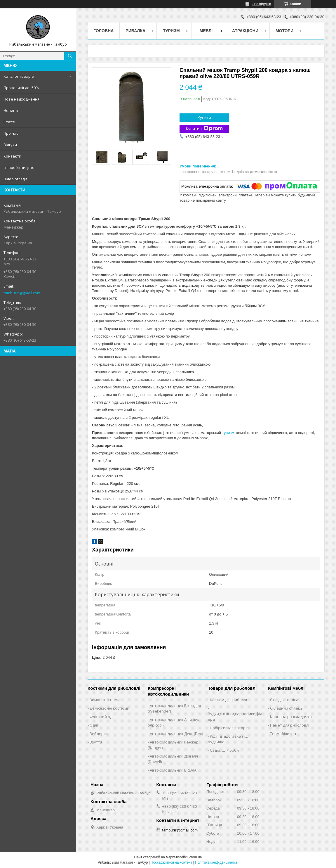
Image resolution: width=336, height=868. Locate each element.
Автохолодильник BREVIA (173, 770)
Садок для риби (224, 750)
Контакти (12, 156)
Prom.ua (195, 857)
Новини (11, 110)
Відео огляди (15, 179)
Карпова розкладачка (291, 717)
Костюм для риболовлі (231, 700)
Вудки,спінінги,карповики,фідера (235, 716)
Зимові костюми (105, 700)
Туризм (172, 31)
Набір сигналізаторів (229, 728)
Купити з (204, 129)
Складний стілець (286, 708)
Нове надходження (21, 99)
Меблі (206, 31)
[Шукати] (70, 56)
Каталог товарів (19, 76)
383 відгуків (262, 4)
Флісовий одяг (103, 717)
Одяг (94, 725)
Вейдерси (99, 734)
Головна (103, 31)
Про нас (11, 133)
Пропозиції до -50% (21, 88)
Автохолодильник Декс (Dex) (176, 734)
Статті (9, 122)
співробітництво (19, 167)
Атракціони (245, 31)
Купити (204, 117)
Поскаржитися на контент (171, 862)
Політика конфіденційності (217, 862)
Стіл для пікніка (284, 700)
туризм (228, 433)
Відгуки (10, 145)
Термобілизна (283, 734)
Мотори (284, 31)
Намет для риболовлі (290, 725)
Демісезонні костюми (109, 708)
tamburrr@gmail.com (22, 293)
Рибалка (135, 31)
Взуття (96, 742)
